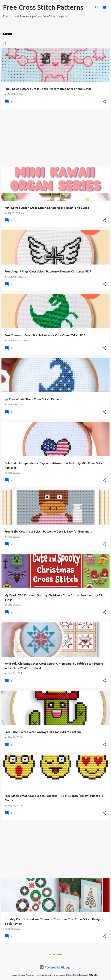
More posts (55, 954)
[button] (104, 102)
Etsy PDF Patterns (14, 44)
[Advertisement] (55, 138)
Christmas (77, 44)
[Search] (97, 7)
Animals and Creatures (48, 44)
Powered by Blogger (55, 967)
